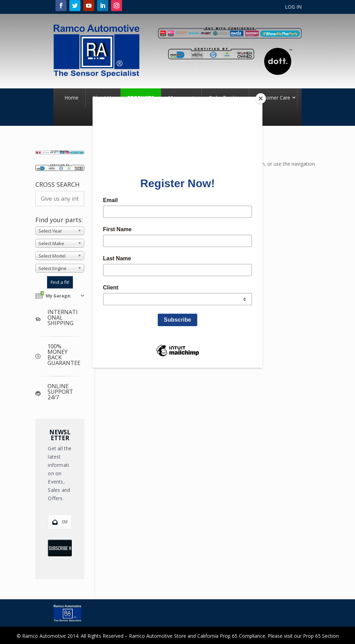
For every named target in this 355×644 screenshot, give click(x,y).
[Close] (261, 98)
